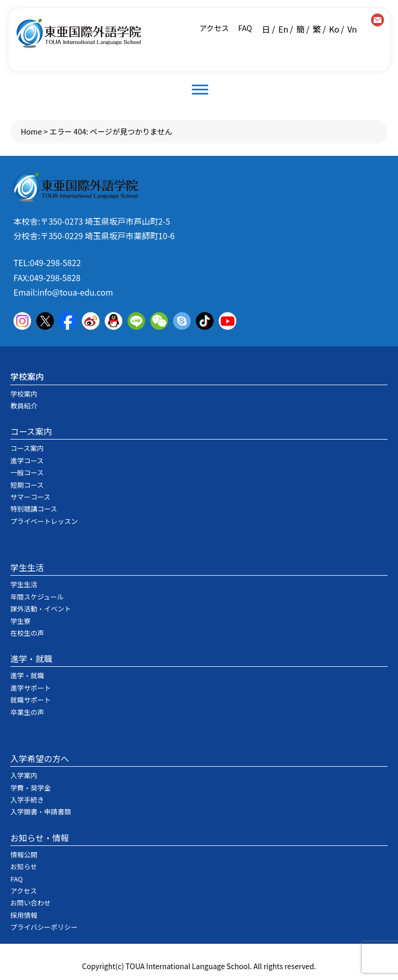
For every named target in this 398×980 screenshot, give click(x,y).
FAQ (244, 28)
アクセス (214, 28)
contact (378, 20)
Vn (352, 29)
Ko (334, 29)
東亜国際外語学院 (79, 33)
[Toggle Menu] (200, 89)
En (283, 29)
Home (31, 131)
